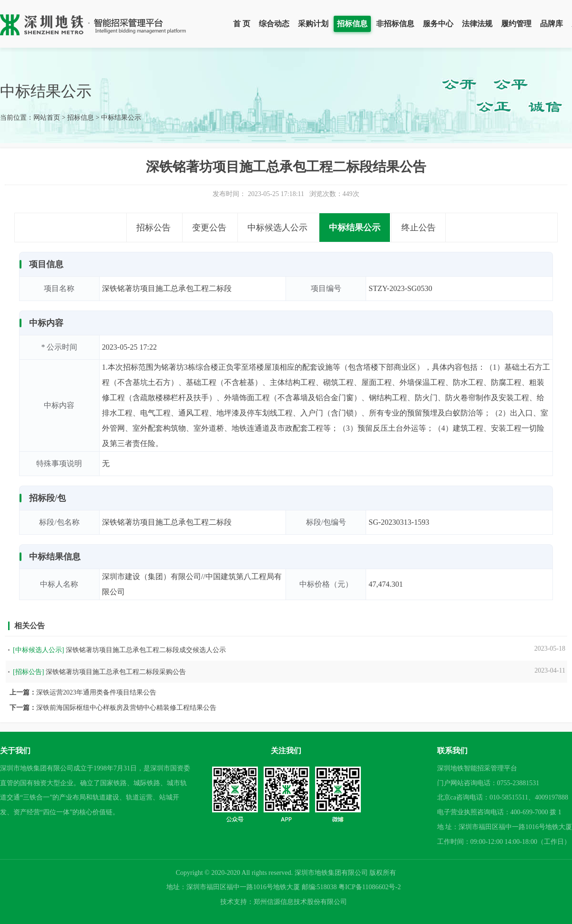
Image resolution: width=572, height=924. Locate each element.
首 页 (242, 24)
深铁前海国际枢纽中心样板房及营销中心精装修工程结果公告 (126, 708)
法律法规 (477, 24)
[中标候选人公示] (38, 650)
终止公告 (419, 228)
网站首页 (47, 118)
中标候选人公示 (277, 228)
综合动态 (274, 24)
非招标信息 (395, 24)
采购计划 (313, 24)
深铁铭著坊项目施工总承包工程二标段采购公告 (116, 672)
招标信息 (352, 24)
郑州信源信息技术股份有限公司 (300, 902)
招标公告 (153, 228)
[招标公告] (28, 672)
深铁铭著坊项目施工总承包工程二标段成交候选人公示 (146, 650)
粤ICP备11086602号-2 (370, 887)
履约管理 (516, 24)
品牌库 (552, 24)
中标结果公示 (121, 118)
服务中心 (438, 24)
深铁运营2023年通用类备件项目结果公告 (96, 692)
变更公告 (209, 228)
